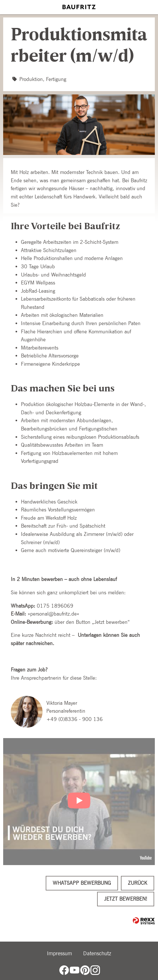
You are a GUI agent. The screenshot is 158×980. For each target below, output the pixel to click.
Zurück (138, 883)
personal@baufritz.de (53, 614)
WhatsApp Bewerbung (82, 883)
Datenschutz (97, 953)
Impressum (59, 953)
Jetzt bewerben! (126, 899)
